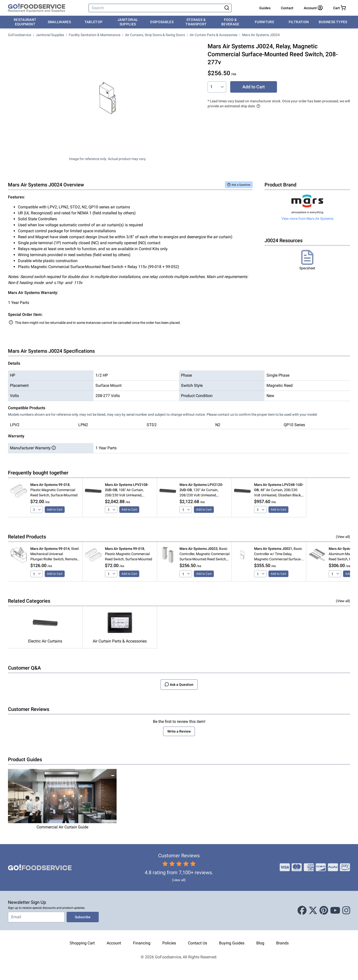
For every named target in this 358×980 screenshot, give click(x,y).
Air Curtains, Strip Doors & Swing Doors (155, 35)
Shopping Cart (82, 943)
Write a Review (179, 731)
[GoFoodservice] (37, 8)
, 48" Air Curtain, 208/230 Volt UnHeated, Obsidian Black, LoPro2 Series (279, 490)
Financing (142, 943)
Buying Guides (232, 943)
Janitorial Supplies (128, 22)
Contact (287, 8)
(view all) (179, 880)
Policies (169, 943)
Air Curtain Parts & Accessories (214, 35)
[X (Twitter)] (313, 911)
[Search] (156, 8)
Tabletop (94, 22)
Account (114, 943)
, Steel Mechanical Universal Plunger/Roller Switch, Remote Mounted (54, 554)
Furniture (265, 22)
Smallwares (59, 22)
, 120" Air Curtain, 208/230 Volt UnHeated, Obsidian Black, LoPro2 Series (202, 490)
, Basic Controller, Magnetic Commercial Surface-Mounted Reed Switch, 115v (204, 554)
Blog (260, 943)
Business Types (333, 22)
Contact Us (198, 943)
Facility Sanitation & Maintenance (95, 35)
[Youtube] (335, 911)
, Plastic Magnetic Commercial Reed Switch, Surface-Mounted (54, 490)
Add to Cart (254, 87)
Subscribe (83, 917)
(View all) (343, 537)
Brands (282, 943)
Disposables (162, 22)
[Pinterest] (324, 911)
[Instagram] (346, 911)
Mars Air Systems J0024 (261, 35)
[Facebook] (302, 911)
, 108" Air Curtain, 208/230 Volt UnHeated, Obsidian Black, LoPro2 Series (128, 490)
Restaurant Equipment (25, 22)
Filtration (299, 22)
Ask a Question (239, 185)
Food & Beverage (230, 22)
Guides (265, 8)
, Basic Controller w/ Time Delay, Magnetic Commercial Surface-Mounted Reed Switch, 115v (278, 554)
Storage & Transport (196, 22)
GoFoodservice (20, 35)
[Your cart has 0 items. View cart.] (339, 8)
